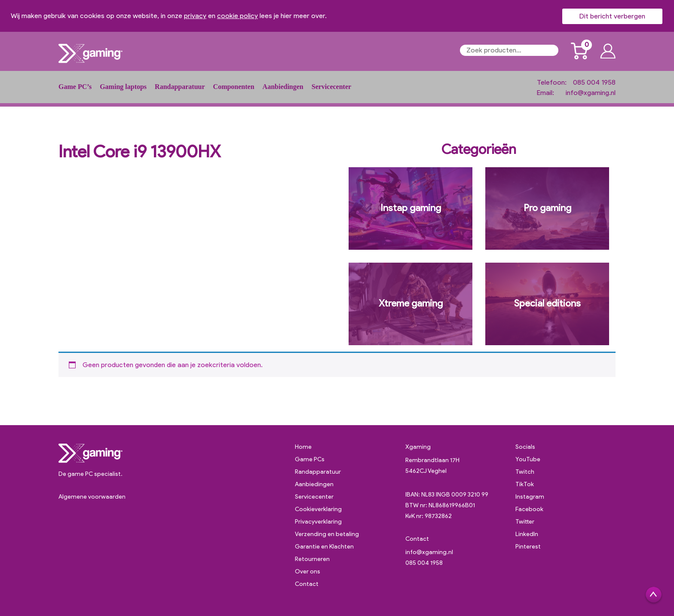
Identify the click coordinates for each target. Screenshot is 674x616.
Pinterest (528, 547)
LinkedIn (527, 534)
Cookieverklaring (318, 509)
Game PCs (310, 459)
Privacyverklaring (318, 522)
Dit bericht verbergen (612, 16)
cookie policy (237, 16)
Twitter (525, 522)
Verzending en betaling (327, 534)
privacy (195, 16)
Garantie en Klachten (324, 547)
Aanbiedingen (283, 87)
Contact (307, 584)
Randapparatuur (180, 87)
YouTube (528, 459)
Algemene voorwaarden (92, 497)
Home (303, 447)
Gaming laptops (123, 87)
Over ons (308, 572)
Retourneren (312, 559)
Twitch (525, 472)
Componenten (234, 87)
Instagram (530, 497)
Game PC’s (75, 87)
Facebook (529, 509)
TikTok (525, 484)
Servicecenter (331, 87)
